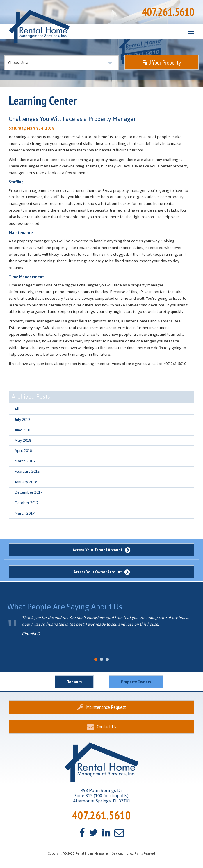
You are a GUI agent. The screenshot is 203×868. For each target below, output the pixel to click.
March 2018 (25, 461)
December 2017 (29, 492)
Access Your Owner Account (102, 572)
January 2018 (26, 482)
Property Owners (136, 682)
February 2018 (27, 471)
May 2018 (23, 440)
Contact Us (102, 727)
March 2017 (25, 513)
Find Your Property (162, 63)
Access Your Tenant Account (101, 550)
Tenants (74, 682)
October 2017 (26, 503)
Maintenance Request (101, 707)
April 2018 (23, 451)
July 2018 (22, 419)
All (17, 409)
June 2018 (23, 430)
